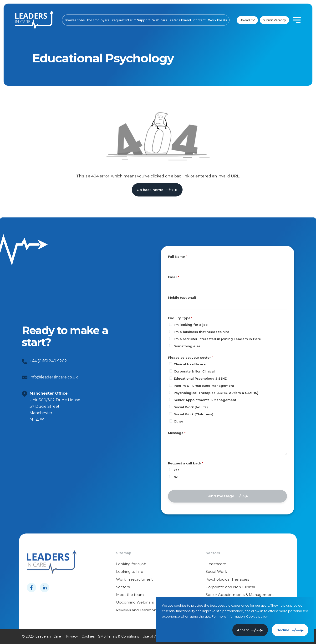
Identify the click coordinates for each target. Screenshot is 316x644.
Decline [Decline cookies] (283, 630)
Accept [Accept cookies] (243, 630)
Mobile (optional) (182, 298)
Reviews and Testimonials (139, 610)
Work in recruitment (134, 579)
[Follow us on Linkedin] (45, 588)
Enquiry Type (179, 318)
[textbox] (227, 264)
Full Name (176, 257)
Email (173, 277)
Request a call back (185, 463)
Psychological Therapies (227, 579)
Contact (199, 20)
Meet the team (130, 595)
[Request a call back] (171, 470)
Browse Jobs (75, 20)
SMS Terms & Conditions (119, 636)
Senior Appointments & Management (240, 595)
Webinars (160, 20)
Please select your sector (189, 357)
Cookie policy (257, 616)
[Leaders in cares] (34, 20)
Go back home (150, 190)
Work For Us (217, 20)
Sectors (123, 587)
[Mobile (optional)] (227, 305)
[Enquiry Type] (171, 324)
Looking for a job (131, 564)
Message (176, 433)
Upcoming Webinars (135, 602)
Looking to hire (130, 571)
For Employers (98, 20)
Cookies (88, 636)
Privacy (72, 636)
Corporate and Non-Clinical (230, 587)
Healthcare (216, 564)
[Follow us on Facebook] (31, 588)
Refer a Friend (180, 20)
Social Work (216, 571)
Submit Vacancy (274, 20)
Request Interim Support (131, 20)
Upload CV (247, 20)
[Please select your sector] (171, 364)
